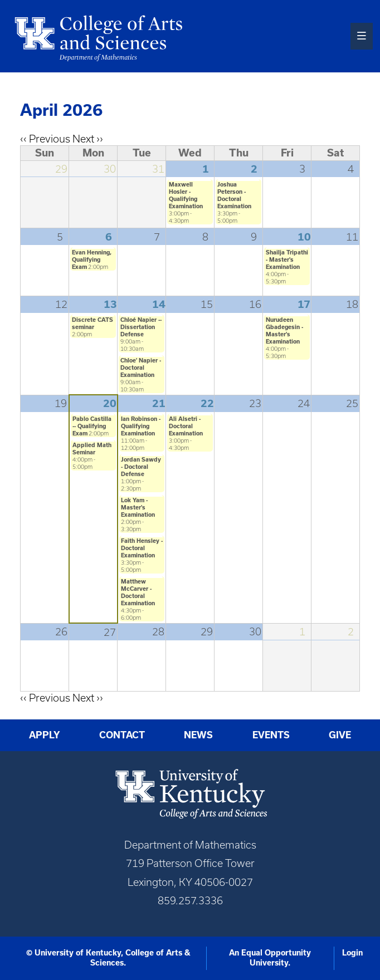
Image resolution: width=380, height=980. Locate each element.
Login (352, 953)
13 (110, 304)
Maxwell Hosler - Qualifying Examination (186, 195)
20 (110, 403)
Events (271, 735)
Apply (45, 735)
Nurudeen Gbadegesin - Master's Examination (284, 330)
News (198, 735)
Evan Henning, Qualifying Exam (92, 259)
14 (159, 304)
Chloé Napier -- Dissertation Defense (141, 327)
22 (207, 403)
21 (159, 403)
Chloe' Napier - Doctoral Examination (141, 367)
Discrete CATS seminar (92, 323)
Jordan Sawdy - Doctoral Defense (141, 467)
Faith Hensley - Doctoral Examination (142, 548)
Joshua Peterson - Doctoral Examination (234, 195)
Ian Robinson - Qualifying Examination (141, 426)
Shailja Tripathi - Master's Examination (287, 259)
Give (340, 735)
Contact (122, 735)
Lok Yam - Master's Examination (138, 507)
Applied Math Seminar (92, 449)
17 (304, 304)
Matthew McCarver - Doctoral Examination (138, 592)
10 (304, 237)
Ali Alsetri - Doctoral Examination (186, 426)
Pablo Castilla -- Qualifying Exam (92, 426)
